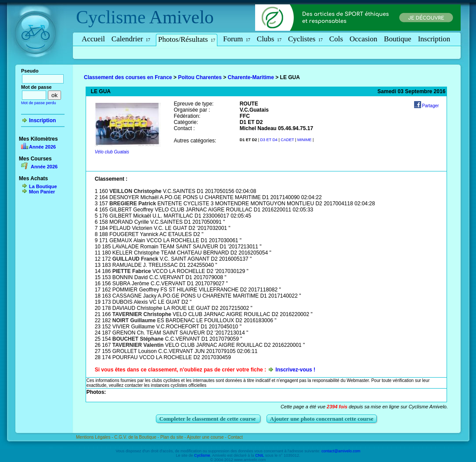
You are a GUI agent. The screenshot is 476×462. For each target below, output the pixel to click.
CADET (287, 140)
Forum (237, 39)
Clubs (269, 39)
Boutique (397, 39)
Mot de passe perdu (39, 103)
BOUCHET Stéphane (138, 339)
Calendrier (131, 39)
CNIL (260, 455)
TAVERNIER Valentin (138, 345)
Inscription (434, 39)
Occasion (363, 39)
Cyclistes (305, 39)
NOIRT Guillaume (134, 320)
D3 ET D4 (269, 140)
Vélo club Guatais (112, 152)
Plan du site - (174, 437)
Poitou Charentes (200, 77)
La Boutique (43, 186)
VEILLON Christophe (135, 191)
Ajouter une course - (207, 437)
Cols (336, 39)
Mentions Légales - (95, 437)
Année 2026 (42, 147)
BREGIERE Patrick (133, 204)
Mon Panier (42, 192)
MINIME (305, 140)
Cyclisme (111, 17)
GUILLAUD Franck (135, 259)
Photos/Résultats (187, 39)
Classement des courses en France (128, 77)
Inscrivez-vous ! (295, 370)
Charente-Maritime (251, 77)
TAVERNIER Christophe (142, 314)
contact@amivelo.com (341, 451)
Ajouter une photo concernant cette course (322, 419)
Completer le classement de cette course (208, 419)
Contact (235, 437)
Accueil (93, 39)
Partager (430, 106)
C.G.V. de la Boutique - (137, 437)
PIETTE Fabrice (132, 271)
